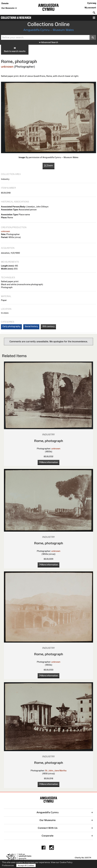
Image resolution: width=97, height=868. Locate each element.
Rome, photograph (49, 441)
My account (90, 8)
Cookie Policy (66, 862)
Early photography (11, 326)
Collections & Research (16, 18)
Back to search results (15, 50)
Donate (5, 3)
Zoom (49, 166)
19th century (48, 326)
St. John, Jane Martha (56, 771)
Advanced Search (48, 42)
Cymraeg (92, 3)
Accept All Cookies (26, 865)
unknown (7, 67)
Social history (31, 326)
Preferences (8, 865)
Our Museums (9, 8)
